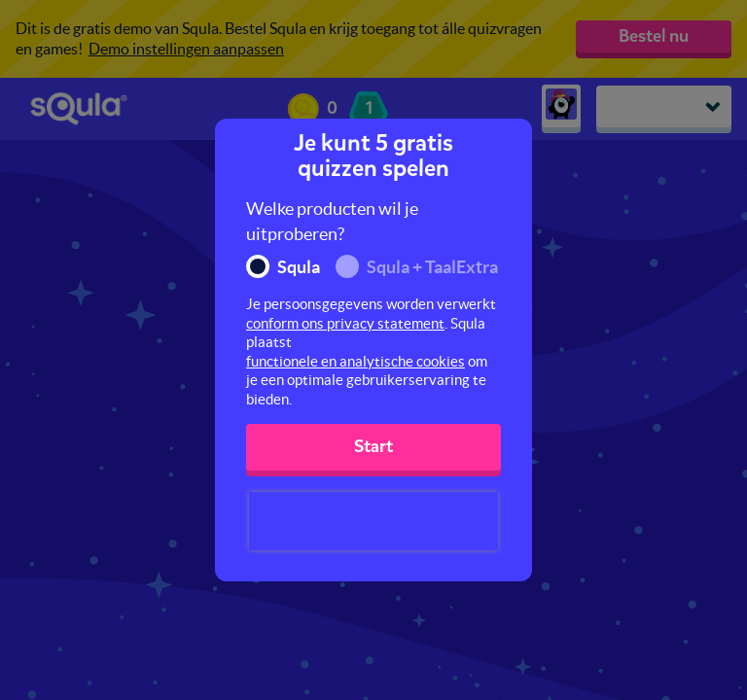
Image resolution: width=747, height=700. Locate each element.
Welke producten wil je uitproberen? (332, 221)
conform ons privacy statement (345, 323)
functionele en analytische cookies (356, 361)
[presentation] (373, 521)
